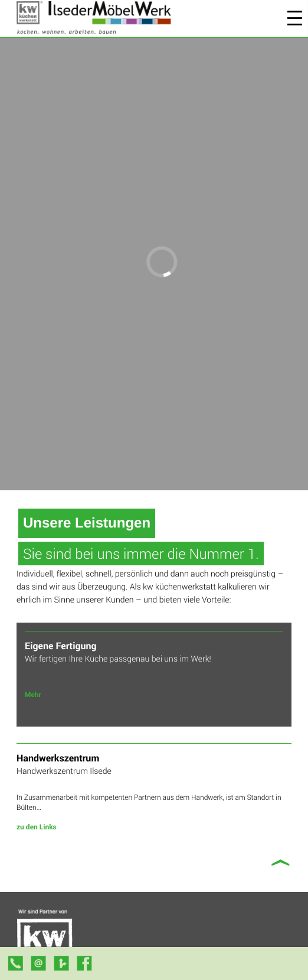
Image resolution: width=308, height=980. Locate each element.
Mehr (33, 695)
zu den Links (37, 827)
